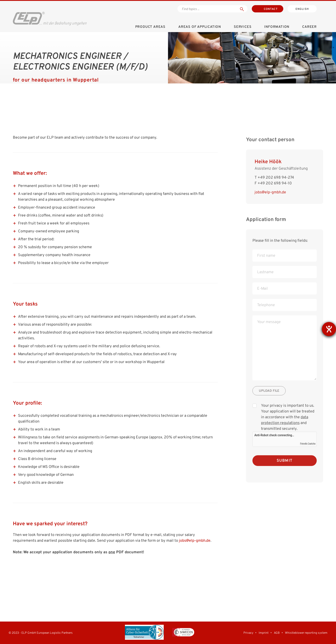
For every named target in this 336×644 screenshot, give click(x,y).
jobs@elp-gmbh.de (195, 541)
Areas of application (200, 27)
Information (277, 27)
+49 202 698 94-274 (276, 184)
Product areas (150, 27)
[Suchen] (242, 9)
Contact (271, 9)
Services (243, 27)
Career (309, 27)
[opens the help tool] (329, 329)
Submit (285, 467)
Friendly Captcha (308, 450)
